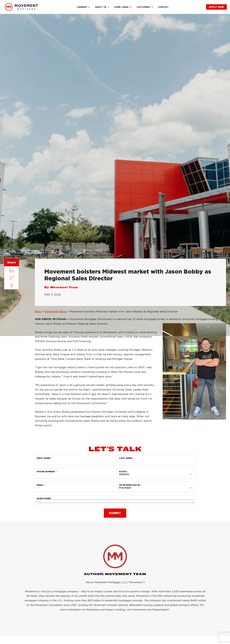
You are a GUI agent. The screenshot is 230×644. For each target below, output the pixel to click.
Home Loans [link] (123, 7)
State (123, 472)
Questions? (44, 498)
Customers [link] (145, 7)
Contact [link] (164, 7)
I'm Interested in (129, 485)
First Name (43, 458)
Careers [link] (84, 7)
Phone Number (46, 472)
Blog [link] (38, 311)
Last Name (126, 458)
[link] (21, 7)
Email (40, 485)
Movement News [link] (56, 311)
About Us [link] (102, 7)
